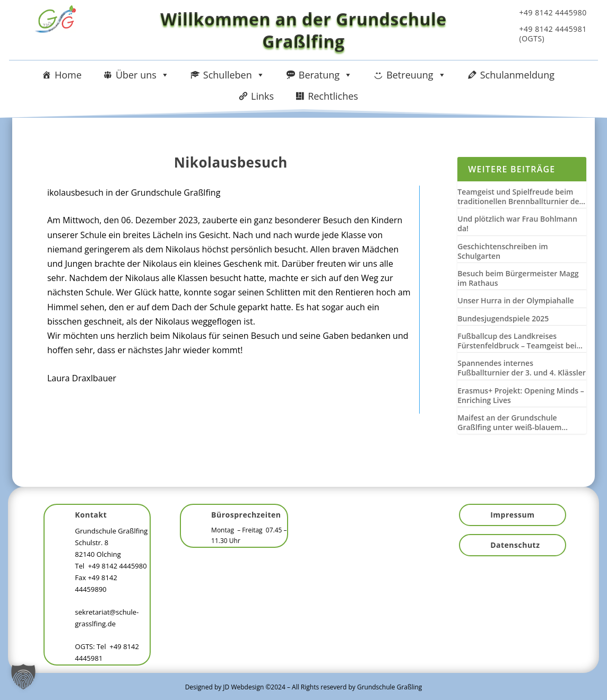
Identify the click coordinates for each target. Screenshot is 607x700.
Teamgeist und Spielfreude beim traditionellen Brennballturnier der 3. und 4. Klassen (520, 197)
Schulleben (234, 75)
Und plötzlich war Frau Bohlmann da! (517, 224)
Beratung (326, 75)
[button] (23, 677)
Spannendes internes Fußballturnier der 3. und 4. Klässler (522, 368)
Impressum (512, 515)
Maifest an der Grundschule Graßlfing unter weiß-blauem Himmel (509, 423)
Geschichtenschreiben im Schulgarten (502, 251)
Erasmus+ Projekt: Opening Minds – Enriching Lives (521, 396)
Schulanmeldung (517, 75)
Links (262, 96)
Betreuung (416, 75)
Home (68, 75)
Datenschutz (515, 545)
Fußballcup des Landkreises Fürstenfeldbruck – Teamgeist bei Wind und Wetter (517, 341)
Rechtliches (333, 96)
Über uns (142, 75)
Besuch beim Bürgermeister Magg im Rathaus (518, 278)
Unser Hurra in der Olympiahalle (515, 301)
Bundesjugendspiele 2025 (503, 319)
